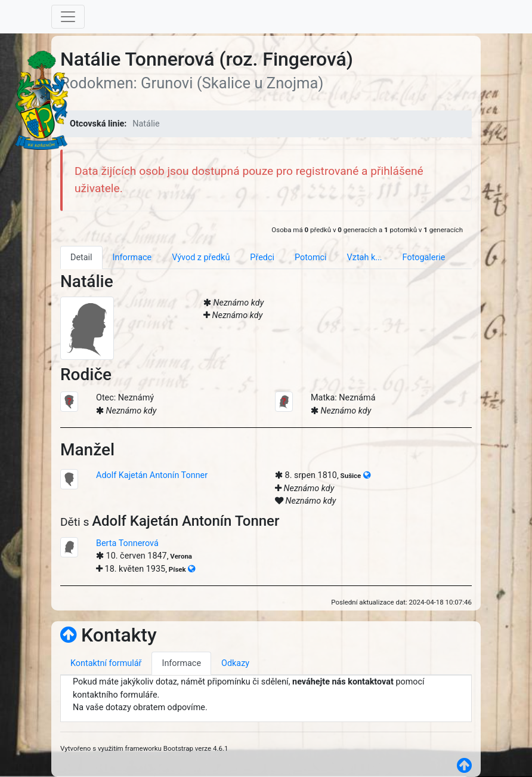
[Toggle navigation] (68, 17)
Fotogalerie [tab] (424, 258)
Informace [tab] (132, 258)
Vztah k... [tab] (365, 258)
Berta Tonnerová (127, 543)
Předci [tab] (262, 258)
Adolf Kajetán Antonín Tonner (152, 475)
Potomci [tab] (311, 258)
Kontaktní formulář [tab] (106, 663)
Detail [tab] (81, 258)
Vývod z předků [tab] (201, 258)
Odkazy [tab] (235, 663)
